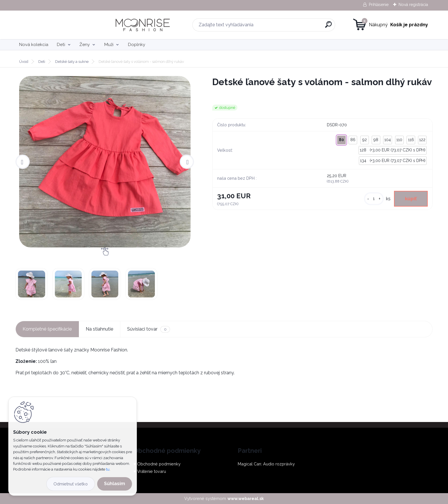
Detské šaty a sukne (72, 62)
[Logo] (50, 25)
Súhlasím (115, 484)
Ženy (85, 45)
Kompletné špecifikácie (47, 329)
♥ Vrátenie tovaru (150, 471)
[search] (282, 27)
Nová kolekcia (34, 45)
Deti (61, 45)
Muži (109, 45)
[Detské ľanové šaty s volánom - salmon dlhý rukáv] (105, 162)
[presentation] (23, 162)
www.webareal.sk (246, 498)
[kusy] (371, 199)
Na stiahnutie (99, 329)
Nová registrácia (413, 5)
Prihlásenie (379, 5)
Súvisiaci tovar (148, 329)
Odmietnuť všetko (71, 484)
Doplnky (137, 45)
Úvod (24, 62)
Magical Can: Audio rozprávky (266, 464)
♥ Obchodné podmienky (157, 464)
